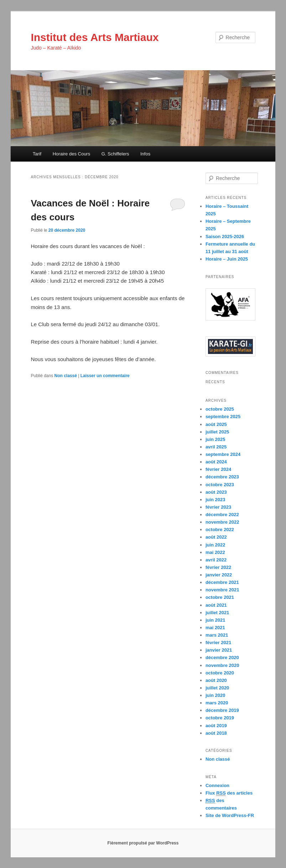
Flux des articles (229, 793)
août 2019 (216, 726)
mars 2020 (217, 703)
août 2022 (216, 537)
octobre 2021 (220, 597)
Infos (145, 154)
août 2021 (216, 605)
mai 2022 (215, 552)
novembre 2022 (222, 522)
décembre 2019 (222, 710)
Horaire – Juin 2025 (227, 259)
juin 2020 (215, 695)
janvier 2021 (219, 650)
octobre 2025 (220, 409)
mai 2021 (215, 628)
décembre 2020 (222, 658)
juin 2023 (215, 500)
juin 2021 (215, 620)
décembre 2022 (222, 515)
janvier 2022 (219, 575)
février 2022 (218, 567)
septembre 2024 (223, 454)
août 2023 (216, 492)
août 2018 (216, 733)
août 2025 (216, 424)
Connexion (217, 785)
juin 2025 (215, 439)
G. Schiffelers (115, 154)
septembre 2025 (223, 417)
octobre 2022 (220, 530)
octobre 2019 (220, 718)
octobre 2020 (220, 673)
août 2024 (216, 462)
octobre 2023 (220, 485)
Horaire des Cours (72, 154)
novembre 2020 (222, 665)
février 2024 (218, 469)
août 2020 (216, 680)
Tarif (37, 154)
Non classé (66, 376)
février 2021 (218, 643)
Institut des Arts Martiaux (95, 37)
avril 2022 (216, 560)
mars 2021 (217, 635)
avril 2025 (216, 447)
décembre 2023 (222, 477)
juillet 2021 (217, 613)
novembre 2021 (222, 590)
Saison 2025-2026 (225, 237)
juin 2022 (215, 545)
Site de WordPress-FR (230, 815)
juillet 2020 (217, 688)
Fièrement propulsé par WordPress (143, 843)
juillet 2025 (217, 432)
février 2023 (218, 507)
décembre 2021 (222, 582)
